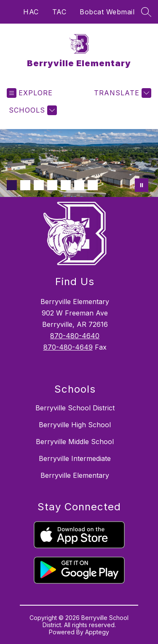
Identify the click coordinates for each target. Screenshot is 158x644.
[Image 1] (12, 185)
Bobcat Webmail (107, 12)
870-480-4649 (68, 347)
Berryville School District (75, 408)
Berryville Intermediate (75, 458)
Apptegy (97, 632)
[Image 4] (52, 185)
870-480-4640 (75, 336)
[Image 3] (39, 185)
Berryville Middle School (75, 442)
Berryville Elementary (75, 475)
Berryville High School (75, 425)
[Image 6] (79, 185)
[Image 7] (93, 185)
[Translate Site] (122, 93)
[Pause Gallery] (142, 185)
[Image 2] (25, 185)
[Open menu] (30, 93)
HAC (31, 12)
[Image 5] (66, 185)
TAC (59, 12)
